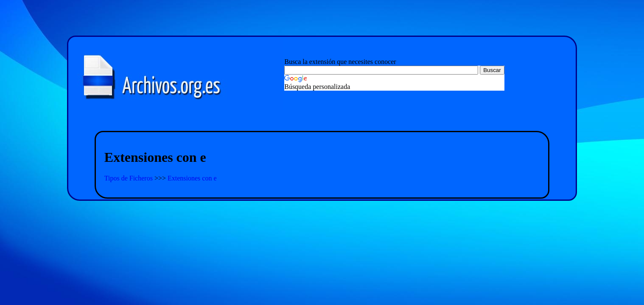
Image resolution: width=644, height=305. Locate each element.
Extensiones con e (192, 178)
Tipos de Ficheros (129, 178)
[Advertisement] (322, 121)
